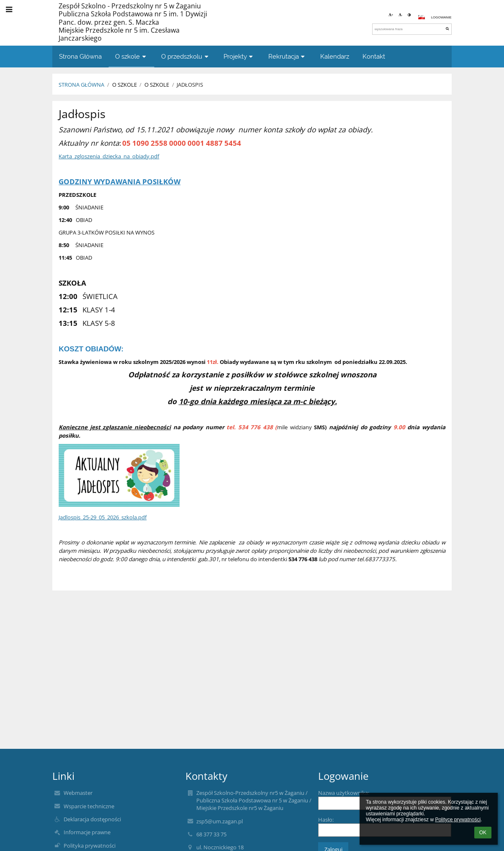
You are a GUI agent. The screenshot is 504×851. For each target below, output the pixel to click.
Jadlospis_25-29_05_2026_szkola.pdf (103, 517)
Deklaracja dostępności (92, 819)
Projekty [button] (239, 56)
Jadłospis (190, 85)
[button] (422, 17)
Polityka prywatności (90, 846)
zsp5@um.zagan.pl (220, 821)
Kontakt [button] (374, 56)
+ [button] (391, 15)
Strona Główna (81, 85)
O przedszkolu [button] (186, 56)
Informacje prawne (87, 832)
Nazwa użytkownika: (344, 793)
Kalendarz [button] (335, 56)
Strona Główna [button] (80, 56)
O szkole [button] (131, 56)
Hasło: (326, 820)
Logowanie (441, 17)
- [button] (401, 15)
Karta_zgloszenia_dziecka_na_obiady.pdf (109, 156)
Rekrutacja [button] (288, 56)
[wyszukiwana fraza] (412, 29)
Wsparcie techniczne (89, 806)
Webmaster (78, 793)
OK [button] (483, 833)
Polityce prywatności (458, 820)
